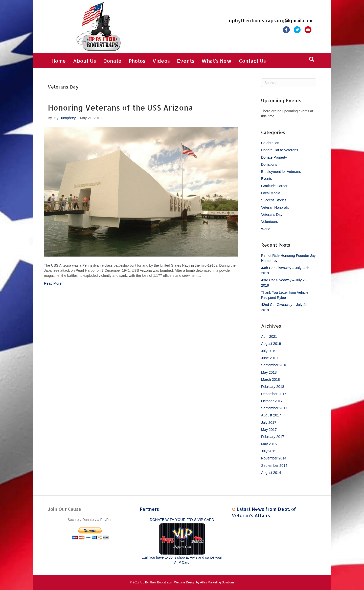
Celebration (270, 143)
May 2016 (269, 444)
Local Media (271, 193)
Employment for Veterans (281, 172)
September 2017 (274, 408)
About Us (85, 61)
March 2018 (270, 380)
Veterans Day (272, 215)
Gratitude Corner (274, 186)
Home (59, 61)
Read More (53, 283)
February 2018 (273, 387)
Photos (137, 61)
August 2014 (271, 473)
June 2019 (269, 358)
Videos (161, 61)
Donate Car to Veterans (280, 150)
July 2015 (269, 451)
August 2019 (271, 344)
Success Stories (274, 200)
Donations (269, 164)
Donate (112, 61)
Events (186, 61)
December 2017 (274, 394)
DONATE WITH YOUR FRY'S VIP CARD (182, 520)
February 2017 (273, 437)
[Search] (312, 59)
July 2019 (269, 351)
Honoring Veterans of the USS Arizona (120, 108)
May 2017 (269, 430)
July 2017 (269, 423)
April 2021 (269, 336)
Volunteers (269, 222)
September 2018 (274, 365)
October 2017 (272, 401)
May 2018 (269, 372)
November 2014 (274, 458)
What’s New (217, 61)
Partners (149, 509)
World (266, 229)
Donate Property (274, 157)
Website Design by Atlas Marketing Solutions (204, 582)
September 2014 (274, 466)
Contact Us (252, 61)
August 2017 (271, 415)
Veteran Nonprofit (275, 207)
